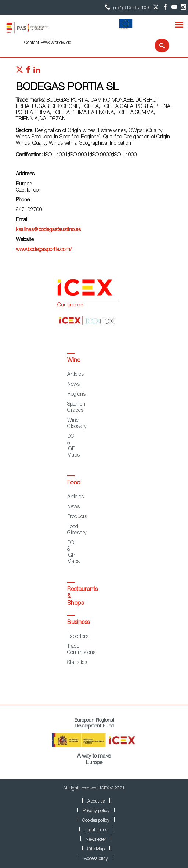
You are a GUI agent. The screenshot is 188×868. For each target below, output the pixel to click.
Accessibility (96, 859)
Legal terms (96, 830)
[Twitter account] (156, 7)
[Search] (157, 46)
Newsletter (96, 840)
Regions (76, 395)
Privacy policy (96, 811)
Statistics (77, 663)
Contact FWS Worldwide (48, 43)
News (73, 385)
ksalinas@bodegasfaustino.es (48, 230)
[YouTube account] (174, 7)
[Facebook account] (165, 7)
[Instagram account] (183, 7)
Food (74, 483)
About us (96, 802)
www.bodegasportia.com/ (44, 250)
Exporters (78, 637)
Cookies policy (96, 821)
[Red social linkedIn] (37, 72)
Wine (74, 361)
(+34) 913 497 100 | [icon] (127, 7)
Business (78, 623)
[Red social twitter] (19, 72)
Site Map (96, 849)
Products (77, 517)
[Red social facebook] (28, 72)
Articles (75, 375)
